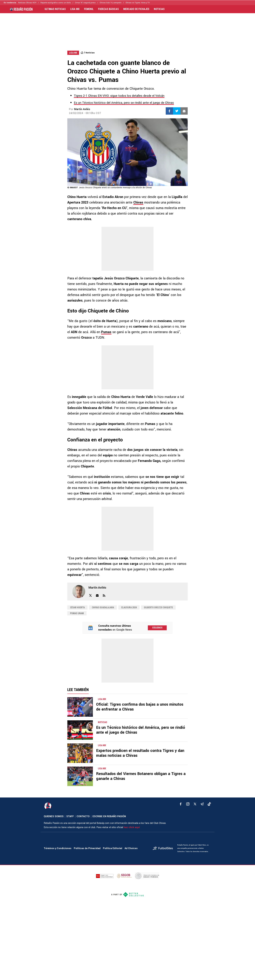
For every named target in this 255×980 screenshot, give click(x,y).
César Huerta (77, 607)
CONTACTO (83, 816)
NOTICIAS (159, 9)
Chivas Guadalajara (103, 607)
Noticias (90, 53)
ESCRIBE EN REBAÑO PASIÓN (109, 816)
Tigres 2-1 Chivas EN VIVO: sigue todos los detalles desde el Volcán (119, 96)
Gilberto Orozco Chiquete (158, 607)
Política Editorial (113, 848)
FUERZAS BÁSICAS (108, 9)
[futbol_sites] (164, 849)
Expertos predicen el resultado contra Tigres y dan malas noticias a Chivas (140, 753)
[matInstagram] (188, 804)
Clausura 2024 (129, 607)
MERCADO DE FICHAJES (136, 9)
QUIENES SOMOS (54, 816)
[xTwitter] (195, 804)
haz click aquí (132, 827)
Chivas (138, 202)
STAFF (70, 816)
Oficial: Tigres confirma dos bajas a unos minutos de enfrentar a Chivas (140, 707)
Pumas (106, 332)
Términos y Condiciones (58, 848)
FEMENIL (89, 9)
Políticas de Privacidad (87, 848)
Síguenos (157, 628)
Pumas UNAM (77, 613)
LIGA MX (75, 9)
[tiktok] (209, 804)
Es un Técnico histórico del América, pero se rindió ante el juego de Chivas (124, 103)
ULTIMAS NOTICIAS (55, 9)
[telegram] (202, 804)
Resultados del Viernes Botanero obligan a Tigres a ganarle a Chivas (141, 776)
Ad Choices (131, 848)
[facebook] (181, 804)
